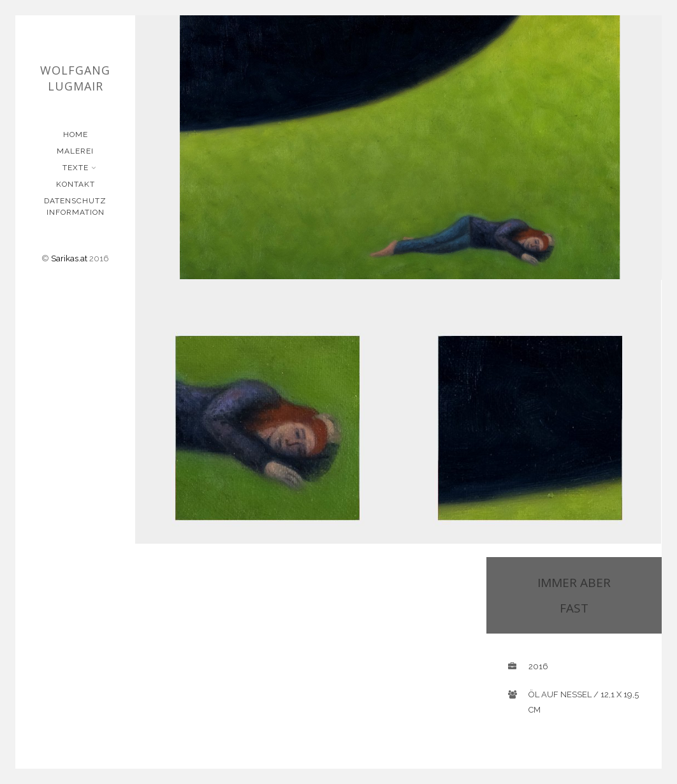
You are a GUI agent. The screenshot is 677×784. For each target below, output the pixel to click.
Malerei (75, 151)
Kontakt (76, 184)
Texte (77, 168)
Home (76, 134)
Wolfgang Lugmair (75, 78)
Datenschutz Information (75, 207)
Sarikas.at (69, 258)
